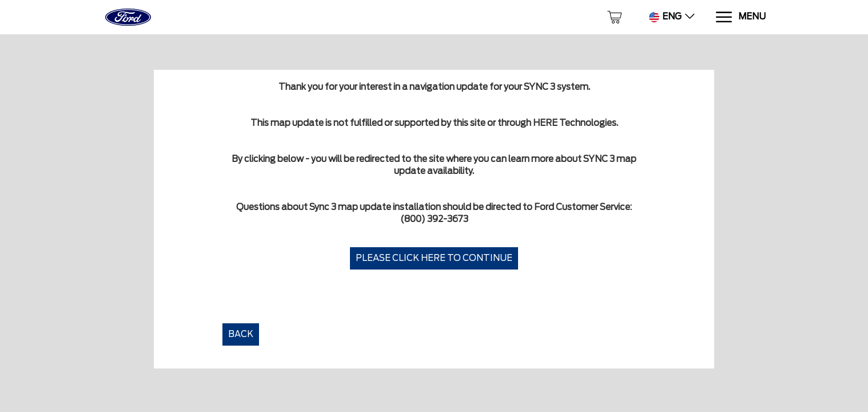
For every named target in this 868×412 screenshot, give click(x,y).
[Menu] (740, 17)
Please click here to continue (434, 258)
